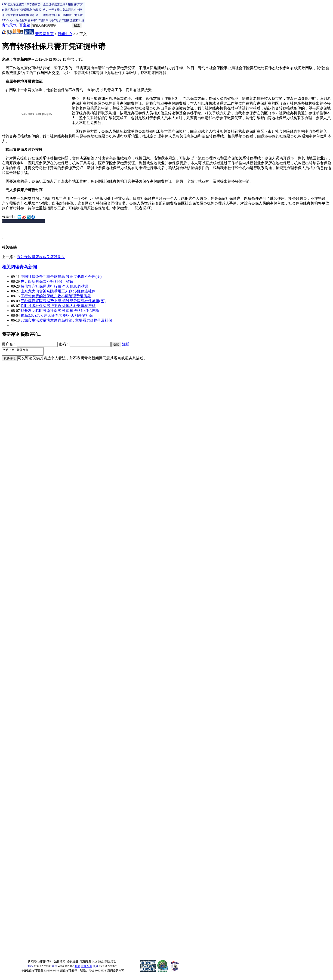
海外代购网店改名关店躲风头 (41, 257)
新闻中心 (65, 34)
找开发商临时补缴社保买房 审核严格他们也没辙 (60, 311)
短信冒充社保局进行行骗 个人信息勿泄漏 (54, 286)
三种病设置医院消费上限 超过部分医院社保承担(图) (63, 301)
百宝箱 (25, 25)
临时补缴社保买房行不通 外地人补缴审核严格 (58, 306)
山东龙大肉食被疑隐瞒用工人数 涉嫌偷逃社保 (58, 291)
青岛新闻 (28, 267)
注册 (126, 344)
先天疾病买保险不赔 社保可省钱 (47, 281)
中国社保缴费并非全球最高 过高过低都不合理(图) (61, 277)
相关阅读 (11, 267)
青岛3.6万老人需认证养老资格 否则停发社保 (57, 315)
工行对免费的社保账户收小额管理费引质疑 (56, 296)
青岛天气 (9, 25)
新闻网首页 (44, 34)
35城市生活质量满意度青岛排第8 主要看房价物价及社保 (66, 320)
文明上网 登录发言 (25, 352)
